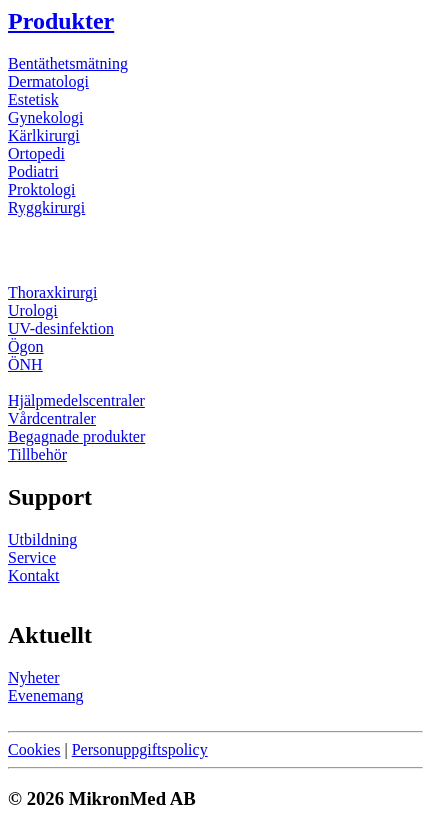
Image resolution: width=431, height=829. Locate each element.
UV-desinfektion (61, 328)
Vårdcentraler (52, 418)
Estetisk (33, 99)
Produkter (61, 21)
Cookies (34, 749)
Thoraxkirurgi (52, 292)
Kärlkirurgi (44, 135)
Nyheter (34, 677)
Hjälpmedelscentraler (76, 400)
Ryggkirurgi (46, 207)
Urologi (33, 310)
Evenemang (46, 695)
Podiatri (33, 171)
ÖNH (25, 364)
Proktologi (42, 189)
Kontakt (34, 575)
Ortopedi (36, 153)
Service (32, 557)
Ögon (26, 346)
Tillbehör (37, 454)
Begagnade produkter (76, 436)
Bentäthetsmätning (68, 63)
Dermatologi (48, 81)
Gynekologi (46, 117)
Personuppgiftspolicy (140, 749)
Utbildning (42, 539)
